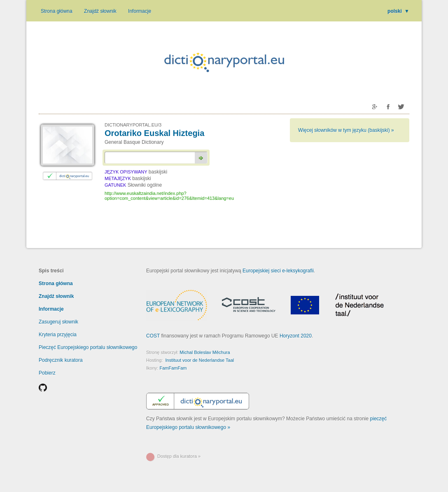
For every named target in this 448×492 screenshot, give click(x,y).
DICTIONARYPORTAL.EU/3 (133, 125)
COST (153, 336)
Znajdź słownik (100, 11)
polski (398, 11)
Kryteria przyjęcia (58, 335)
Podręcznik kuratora (61, 360)
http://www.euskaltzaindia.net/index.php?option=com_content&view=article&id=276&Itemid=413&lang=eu (169, 196)
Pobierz (47, 373)
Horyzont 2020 (296, 336)
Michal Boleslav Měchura (205, 352)
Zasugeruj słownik (58, 322)
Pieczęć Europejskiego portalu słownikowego (88, 347)
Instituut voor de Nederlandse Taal (199, 360)
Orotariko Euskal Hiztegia (154, 133)
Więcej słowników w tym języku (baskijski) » (346, 130)
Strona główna (57, 11)
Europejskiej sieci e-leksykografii (278, 271)
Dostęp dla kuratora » (179, 456)
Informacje (140, 11)
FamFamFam (173, 368)
